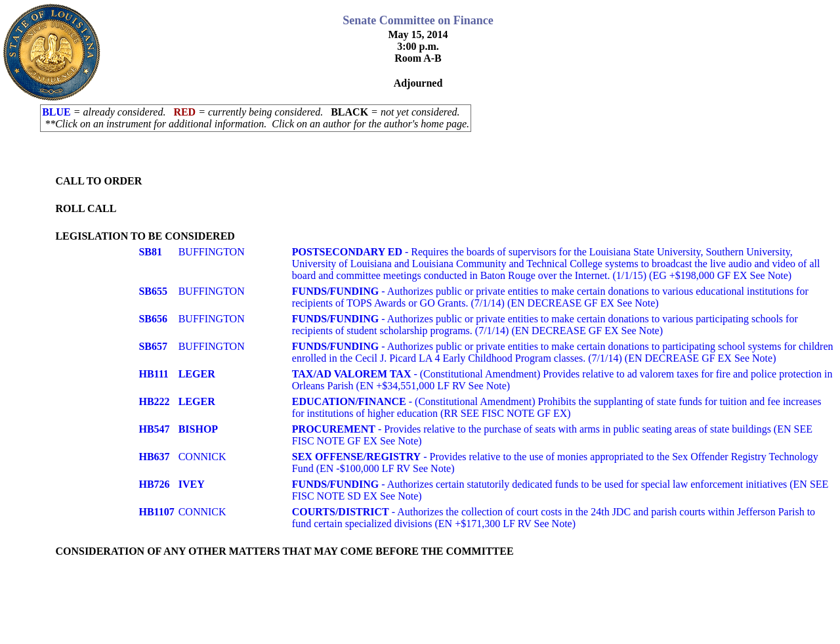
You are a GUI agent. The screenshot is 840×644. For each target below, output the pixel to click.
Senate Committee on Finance (418, 20)
